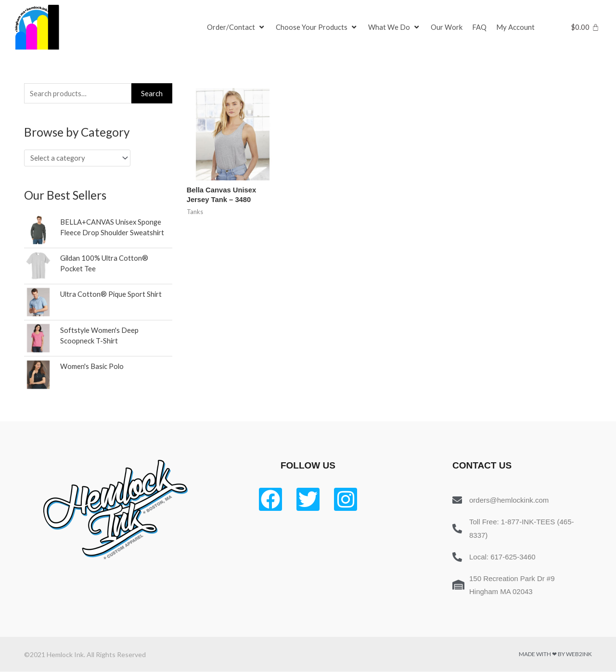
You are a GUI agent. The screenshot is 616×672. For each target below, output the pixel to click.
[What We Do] (395, 27)
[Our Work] (447, 27)
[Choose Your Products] (317, 27)
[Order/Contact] (237, 27)
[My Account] (515, 27)
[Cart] (585, 27)
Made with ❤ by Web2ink (555, 654)
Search (152, 93)
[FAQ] (479, 27)
